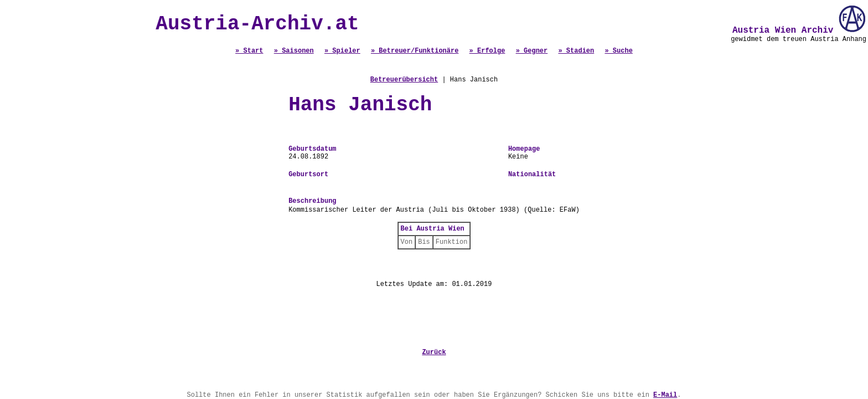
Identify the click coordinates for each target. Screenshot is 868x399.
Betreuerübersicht (404, 80)
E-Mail (665, 395)
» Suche (618, 51)
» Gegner (532, 51)
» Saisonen (294, 51)
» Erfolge (487, 51)
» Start (249, 51)
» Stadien (576, 51)
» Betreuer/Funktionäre (415, 51)
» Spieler (342, 51)
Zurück (434, 352)
